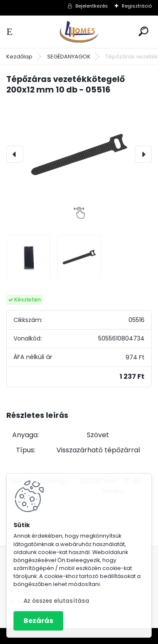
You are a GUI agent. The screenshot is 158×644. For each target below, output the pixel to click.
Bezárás (38, 621)
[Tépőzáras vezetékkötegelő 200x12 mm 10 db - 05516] (79, 154)
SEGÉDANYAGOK (69, 57)
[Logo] (79, 32)
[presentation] (15, 154)
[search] (143, 31)
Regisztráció (137, 6)
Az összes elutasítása (56, 601)
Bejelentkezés (92, 6)
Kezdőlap (19, 57)
